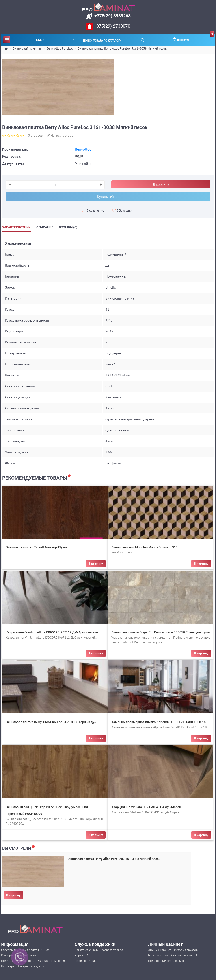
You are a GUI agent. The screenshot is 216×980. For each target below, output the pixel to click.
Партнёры (8, 966)
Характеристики (16, 227)
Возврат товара (112, 950)
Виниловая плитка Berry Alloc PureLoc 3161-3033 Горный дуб (51, 722)
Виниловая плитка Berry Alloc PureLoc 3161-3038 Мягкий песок (122, 48)
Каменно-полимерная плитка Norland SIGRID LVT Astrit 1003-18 (159, 722)
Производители (86, 961)
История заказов (186, 950)
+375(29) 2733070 (111, 26)
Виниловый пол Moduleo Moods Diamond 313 (144, 547)
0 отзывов (35, 135)
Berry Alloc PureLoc (59, 48)
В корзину (13, 895)
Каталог (39, 40)
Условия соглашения (51, 961)
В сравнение (93, 210)
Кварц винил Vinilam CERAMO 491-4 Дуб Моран (146, 807)
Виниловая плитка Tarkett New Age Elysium (38, 547)
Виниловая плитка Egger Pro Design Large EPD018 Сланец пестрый (161, 632)
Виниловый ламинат (27, 48)
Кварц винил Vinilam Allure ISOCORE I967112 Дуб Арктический (52, 632)
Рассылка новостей (184, 955)
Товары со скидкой (31, 966)
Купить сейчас (108, 197)
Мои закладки (158, 955)
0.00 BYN (193, 38)
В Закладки (122, 210)
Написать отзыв (60, 135)
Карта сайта (83, 955)
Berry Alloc (83, 149)
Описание (45, 227)
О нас (45, 950)
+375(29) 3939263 (112, 16)
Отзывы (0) (68, 227)
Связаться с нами (87, 950)
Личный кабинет (160, 950)
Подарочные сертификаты (167, 961)
